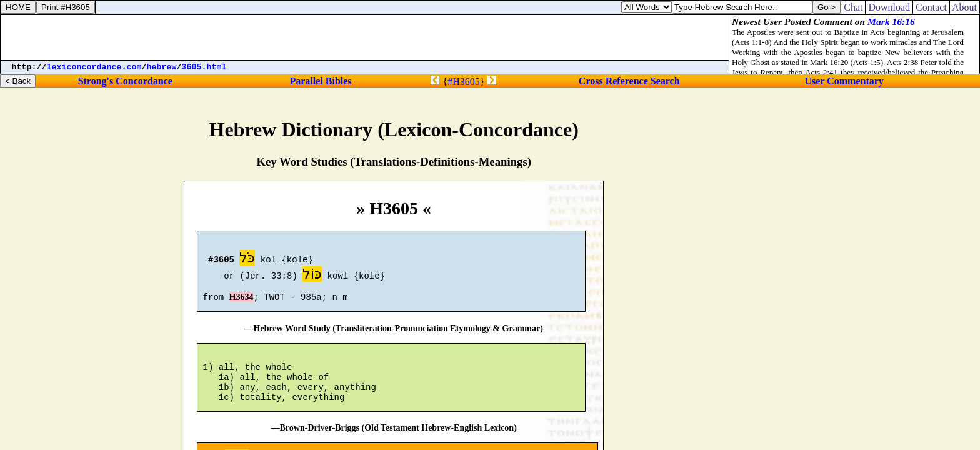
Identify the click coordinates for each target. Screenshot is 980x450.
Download (889, 7)
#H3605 (464, 82)
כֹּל (247, 260)
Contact (931, 7)
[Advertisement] (365, 37)
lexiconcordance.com (94, 67)
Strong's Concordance (125, 81)
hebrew (162, 67)
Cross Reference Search (629, 81)
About (965, 7)
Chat (853, 7)
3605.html (204, 67)
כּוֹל (312, 276)
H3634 (242, 303)
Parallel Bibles (320, 81)
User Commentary (844, 81)
